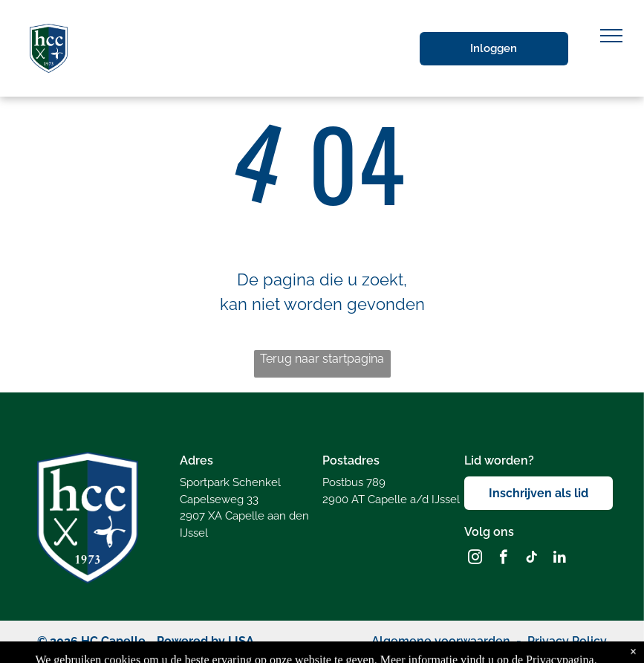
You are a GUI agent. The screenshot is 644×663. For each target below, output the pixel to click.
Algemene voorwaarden (441, 641)
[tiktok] (531, 559)
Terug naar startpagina (322, 359)
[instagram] (475, 559)
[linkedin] (560, 559)
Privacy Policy (567, 641)
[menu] (611, 36)
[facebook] (503, 559)
